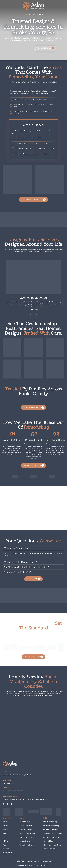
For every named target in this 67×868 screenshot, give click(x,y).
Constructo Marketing (42, 865)
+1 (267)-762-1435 (37, 14)
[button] (26, 14)
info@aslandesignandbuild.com (13, 791)
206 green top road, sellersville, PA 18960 (17, 775)
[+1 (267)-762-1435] (30, 14)
